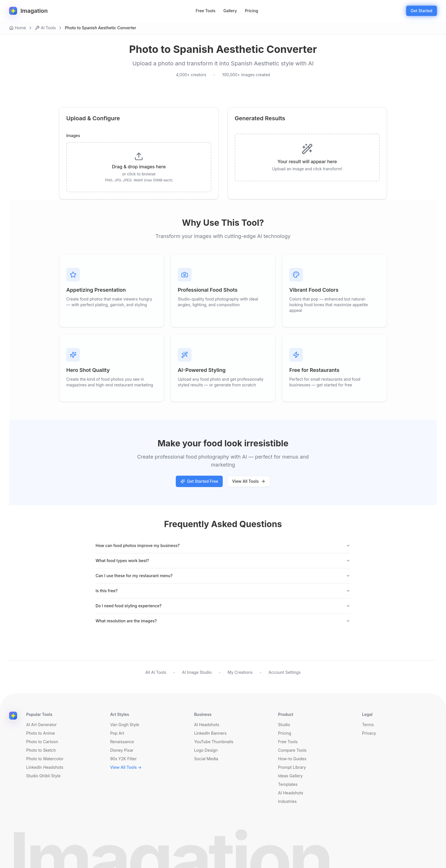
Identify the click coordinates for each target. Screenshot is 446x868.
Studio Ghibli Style (43, 776)
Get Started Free (199, 481)
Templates (288, 784)
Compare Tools (292, 750)
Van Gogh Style (125, 725)
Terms (368, 725)
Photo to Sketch (41, 750)
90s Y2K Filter (123, 759)
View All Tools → (126, 767)
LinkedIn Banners (210, 733)
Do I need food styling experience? (223, 606)
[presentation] (139, 167)
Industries (287, 801)
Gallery (230, 11)
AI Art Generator (41, 725)
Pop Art (117, 733)
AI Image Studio (197, 672)
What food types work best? (223, 561)
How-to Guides (292, 759)
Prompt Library (292, 767)
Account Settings (285, 672)
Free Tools (206, 11)
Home (17, 28)
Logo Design (206, 750)
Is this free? (223, 591)
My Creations (240, 672)
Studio (284, 725)
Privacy (369, 733)
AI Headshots (207, 725)
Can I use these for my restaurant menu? (223, 576)
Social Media (206, 759)
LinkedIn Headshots (45, 767)
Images (73, 136)
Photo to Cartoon (42, 742)
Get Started (422, 11)
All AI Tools (156, 672)
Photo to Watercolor (45, 759)
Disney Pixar (122, 750)
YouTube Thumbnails (214, 742)
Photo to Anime (41, 733)
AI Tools (45, 28)
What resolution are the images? (223, 621)
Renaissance (122, 742)
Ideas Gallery (290, 776)
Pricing (252, 11)
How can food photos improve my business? (223, 545)
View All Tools (249, 481)
